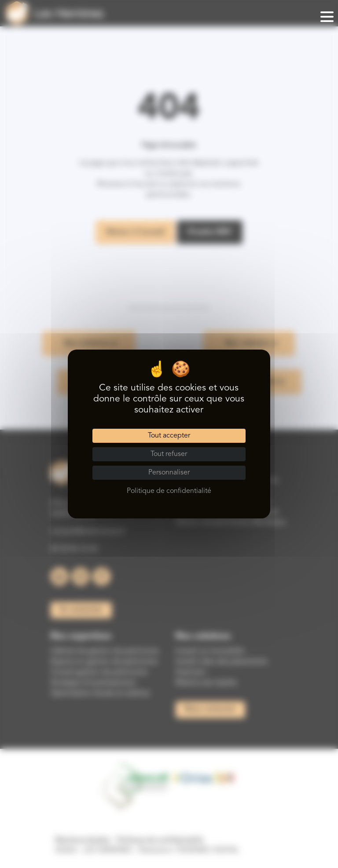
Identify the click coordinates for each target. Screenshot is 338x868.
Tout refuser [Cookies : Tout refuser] (169, 454)
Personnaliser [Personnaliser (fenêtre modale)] (169, 473)
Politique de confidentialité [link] (169, 491)
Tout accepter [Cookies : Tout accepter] (169, 436)
